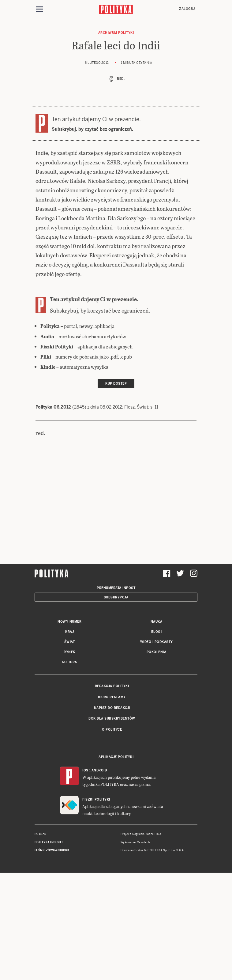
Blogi (157, 632)
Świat (70, 642)
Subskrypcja (116, 597)
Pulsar (41, 834)
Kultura (69, 662)
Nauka (157, 622)
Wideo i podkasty (157, 642)
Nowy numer (69, 622)
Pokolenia (157, 652)
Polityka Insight (49, 842)
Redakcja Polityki (112, 686)
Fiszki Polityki (96, 799)
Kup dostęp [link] (116, 384)
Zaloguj (187, 9)
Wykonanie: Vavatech (135, 842)
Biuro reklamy (112, 697)
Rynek (69, 652)
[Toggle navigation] (39, 10)
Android (99, 770)
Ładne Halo (153, 834)
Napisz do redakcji (112, 708)
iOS (85, 770)
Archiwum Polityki (116, 33)
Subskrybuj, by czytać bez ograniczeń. (92, 129)
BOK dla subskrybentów (112, 719)
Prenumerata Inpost (116, 588)
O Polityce (112, 730)
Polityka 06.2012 (54, 407)
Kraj (69, 632)
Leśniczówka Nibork (52, 850)
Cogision (138, 834)
